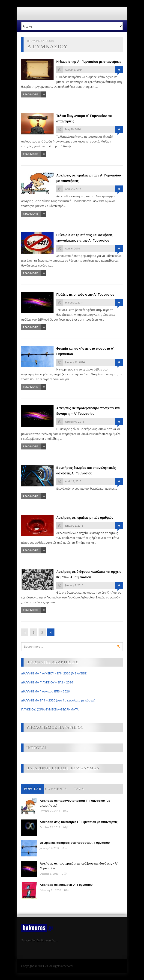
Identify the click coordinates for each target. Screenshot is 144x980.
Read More (30, 94)
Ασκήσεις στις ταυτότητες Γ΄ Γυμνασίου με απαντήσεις (79, 822)
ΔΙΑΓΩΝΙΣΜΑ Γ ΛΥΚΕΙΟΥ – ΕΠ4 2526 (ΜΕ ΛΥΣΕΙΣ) (54, 673)
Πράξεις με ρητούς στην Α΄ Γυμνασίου (85, 294)
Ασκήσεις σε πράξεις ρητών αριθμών (85, 518)
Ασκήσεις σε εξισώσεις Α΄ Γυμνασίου (66, 885)
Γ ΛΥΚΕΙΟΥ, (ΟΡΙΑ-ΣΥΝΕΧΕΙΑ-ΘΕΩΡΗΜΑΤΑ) (50, 709)
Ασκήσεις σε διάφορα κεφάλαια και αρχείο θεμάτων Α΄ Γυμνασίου (89, 574)
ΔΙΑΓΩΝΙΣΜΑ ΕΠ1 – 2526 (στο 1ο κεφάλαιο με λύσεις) (58, 700)
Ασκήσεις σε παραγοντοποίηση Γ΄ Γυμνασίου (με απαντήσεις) (75, 803)
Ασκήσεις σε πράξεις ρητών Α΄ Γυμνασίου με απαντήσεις (89, 178)
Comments (56, 789)
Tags (79, 789)
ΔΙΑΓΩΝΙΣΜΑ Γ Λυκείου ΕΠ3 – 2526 (45, 691)
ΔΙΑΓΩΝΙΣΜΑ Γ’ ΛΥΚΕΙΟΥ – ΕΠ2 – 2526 (47, 682)
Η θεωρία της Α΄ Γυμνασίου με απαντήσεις (89, 62)
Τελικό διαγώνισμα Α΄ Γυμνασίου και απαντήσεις (84, 118)
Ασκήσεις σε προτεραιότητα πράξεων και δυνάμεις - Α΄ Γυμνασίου (79, 866)
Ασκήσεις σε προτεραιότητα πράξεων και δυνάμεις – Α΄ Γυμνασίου (88, 411)
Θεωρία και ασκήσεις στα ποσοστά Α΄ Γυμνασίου (85, 351)
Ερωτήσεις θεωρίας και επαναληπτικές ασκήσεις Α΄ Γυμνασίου (86, 470)
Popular (33, 789)
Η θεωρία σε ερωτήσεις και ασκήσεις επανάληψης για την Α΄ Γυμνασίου (84, 238)
